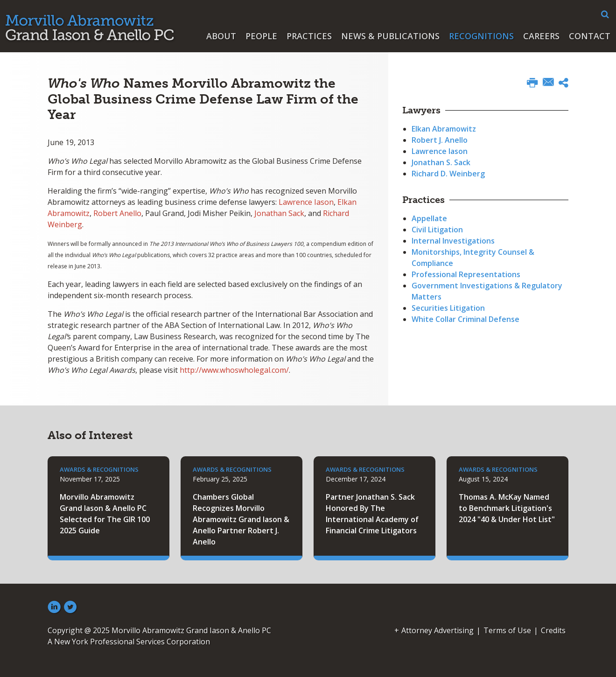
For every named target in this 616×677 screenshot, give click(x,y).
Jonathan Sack (279, 213)
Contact (590, 36)
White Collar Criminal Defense (465, 319)
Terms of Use (507, 630)
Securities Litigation (448, 308)
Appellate (429, 218)
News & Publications (390, 36)
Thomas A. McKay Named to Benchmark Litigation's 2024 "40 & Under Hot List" (507, 508)
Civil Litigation (437, 230)
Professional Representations (466, 274)
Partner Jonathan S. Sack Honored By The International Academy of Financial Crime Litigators (372, 514)
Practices (309, 36)
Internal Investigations (453, 241)
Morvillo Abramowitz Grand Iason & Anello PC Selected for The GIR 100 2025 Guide (105, 514)
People (261, 36)
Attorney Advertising (437, 630)
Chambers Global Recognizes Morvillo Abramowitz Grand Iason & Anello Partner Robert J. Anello (241, 519)
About (221, 36)
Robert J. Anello (440, 140)
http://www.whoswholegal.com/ (234, 370)
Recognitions (481, 36)
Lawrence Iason (306, 202)
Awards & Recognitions (99, 469)
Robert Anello (117, 213)
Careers (541, 36)
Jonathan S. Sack (441, 162)
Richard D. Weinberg (448, 174)
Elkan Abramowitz (444, 129)
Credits (553, 630)
